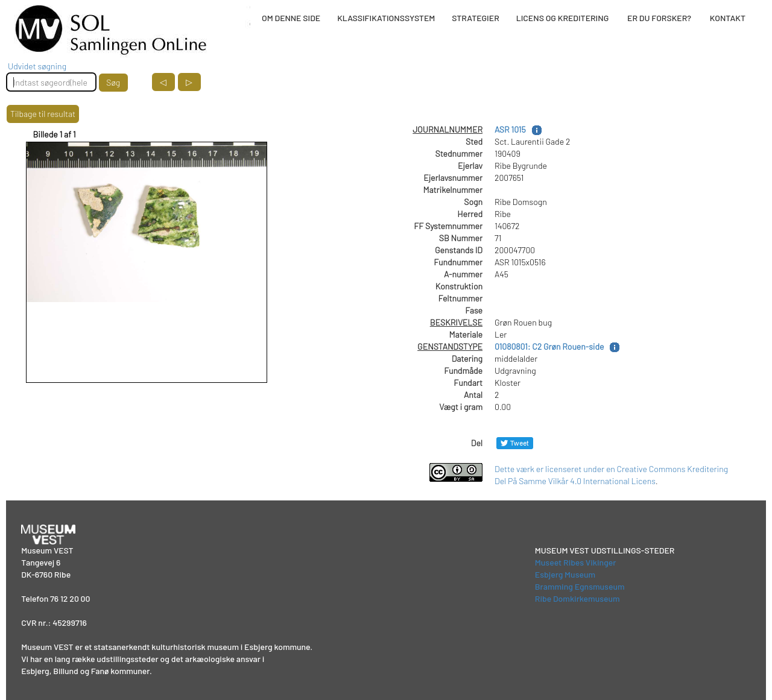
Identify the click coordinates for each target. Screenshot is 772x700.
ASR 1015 (510, 129)
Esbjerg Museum (565, 574)
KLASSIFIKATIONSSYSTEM (386, 18)
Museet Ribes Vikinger (576, 562)
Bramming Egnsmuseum (580, 586)
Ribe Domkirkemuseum (577, 598)
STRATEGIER (475, 18)
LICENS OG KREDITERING (563, 18)
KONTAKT (728, 18)
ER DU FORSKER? (659, 18)
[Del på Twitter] (515, 443)
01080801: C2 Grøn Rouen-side (549, 346)
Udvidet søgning (37, 66)
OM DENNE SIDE (291, 18)
